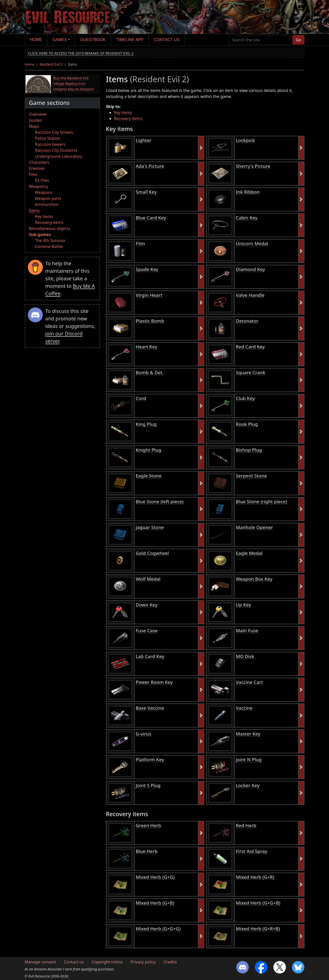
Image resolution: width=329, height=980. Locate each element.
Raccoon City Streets (54, 132)
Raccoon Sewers (50, 144)
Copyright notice (107, 962)
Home (36, 40)
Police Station (48, 138)
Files (33, 174)
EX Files (42, 180)
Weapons (44, 192)
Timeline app (130, 40)
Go (298, 40)
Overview (38, 114)
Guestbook (93, 40)
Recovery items (49, 222)
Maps (34, 126)
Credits (170, 962)
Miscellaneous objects (50, 228)
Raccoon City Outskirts (56, 150)
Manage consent (40, 962)
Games (60, 40)
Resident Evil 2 (51, 64)
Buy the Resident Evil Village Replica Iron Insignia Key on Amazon (74, 83)
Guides (36, 120)
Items (34, 210)
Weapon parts (48, 198)
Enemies (37, 168)
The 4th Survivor (50, 240)
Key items (44, 216)
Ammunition (47, 204)
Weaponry (39, 186)
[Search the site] (261, 40)
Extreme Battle (49, 247)
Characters (39, 162)
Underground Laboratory (59, 156)
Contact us (167, 40)
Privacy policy (143, 962)
